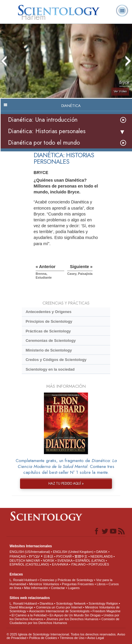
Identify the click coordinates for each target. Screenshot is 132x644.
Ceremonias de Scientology (51, 341)
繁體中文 (81, 556)
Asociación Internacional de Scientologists (59, 611)
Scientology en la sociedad (50, 369)
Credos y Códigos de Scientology (56, 360)
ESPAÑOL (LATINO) (90, 561)
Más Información (36, 588)
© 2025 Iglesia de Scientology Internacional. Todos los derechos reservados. (62, 634)
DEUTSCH (17, 561)
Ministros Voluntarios (44, 584)
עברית (34, 556)
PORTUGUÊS (99, 564)
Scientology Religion (103, 603)
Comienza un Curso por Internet (59, 607)
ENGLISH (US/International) (30, 552)
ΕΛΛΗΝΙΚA (60, 564)
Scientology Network (71, 603)
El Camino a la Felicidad (29, 615)
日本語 (48, 556)
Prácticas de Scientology (48, 331)
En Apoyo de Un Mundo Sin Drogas (75, 615)
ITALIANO (78, 564)
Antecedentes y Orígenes (49, 312)
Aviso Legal (96, 638)
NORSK (48, 561)
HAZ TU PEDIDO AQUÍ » (66, 484)
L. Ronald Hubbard (23, 580)
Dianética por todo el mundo (44, 143)
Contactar (58, 588)
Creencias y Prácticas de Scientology (67, 580)
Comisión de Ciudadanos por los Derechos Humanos (64, 621)
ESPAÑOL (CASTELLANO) (29, 564)
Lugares (74, 588)
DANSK (102, 552)
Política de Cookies (43, 638)
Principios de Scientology (49, 321)
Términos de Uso (72, 638)
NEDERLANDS (102, 556)
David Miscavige (21, 607)
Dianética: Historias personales (47, 131)
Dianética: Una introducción (43, 120)
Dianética (47, 603)
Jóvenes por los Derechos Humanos (72, 619)
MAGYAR (33, 561)
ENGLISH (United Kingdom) (73, 552)
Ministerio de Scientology (49, 350)
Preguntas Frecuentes (78, 584)
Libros (101, 584)
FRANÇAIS (18, 556)
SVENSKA (65, 561)
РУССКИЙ (64, 556)
